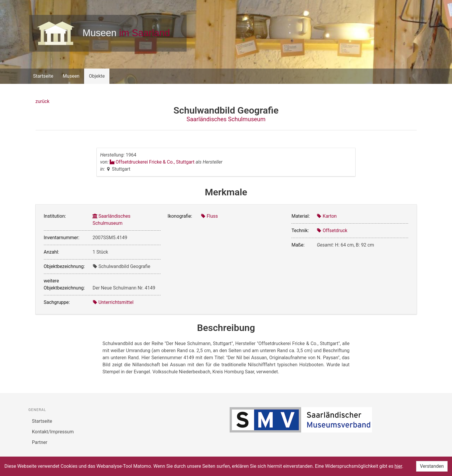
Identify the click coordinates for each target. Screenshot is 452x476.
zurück (42, 101)
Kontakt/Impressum (53, 432)
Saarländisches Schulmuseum (226, 119)
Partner (40, 442)
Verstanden (432, 466)
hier (398, 466)
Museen (71, 76)
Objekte (97, 76)
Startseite (43, 76)
